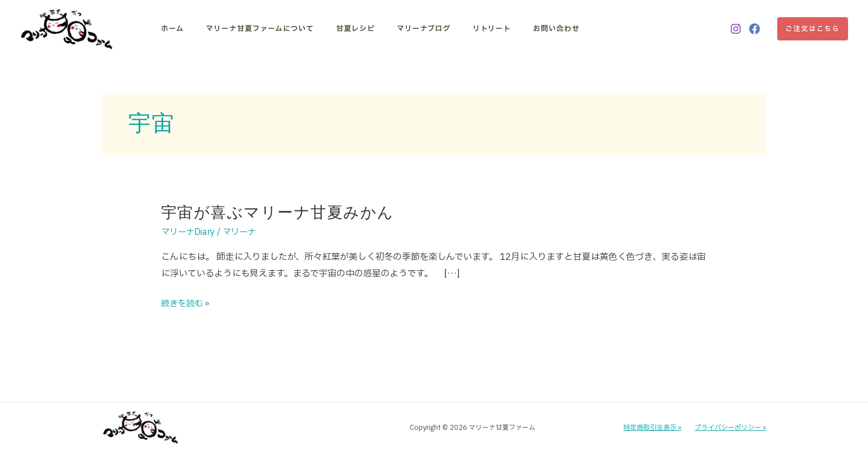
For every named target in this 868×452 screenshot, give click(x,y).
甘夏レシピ (348, 29)
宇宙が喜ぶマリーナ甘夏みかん (278, 212)
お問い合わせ (537, 29)
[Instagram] (736, 29)
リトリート (476, 29)
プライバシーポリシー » (730, 428)
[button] (813, 29)
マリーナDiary (190, 232)
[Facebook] (755, 29)
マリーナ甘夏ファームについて (256, 29)
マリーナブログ (412, 29)
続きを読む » (187, 304)
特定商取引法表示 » (652, 428)
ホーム (172, 29)
